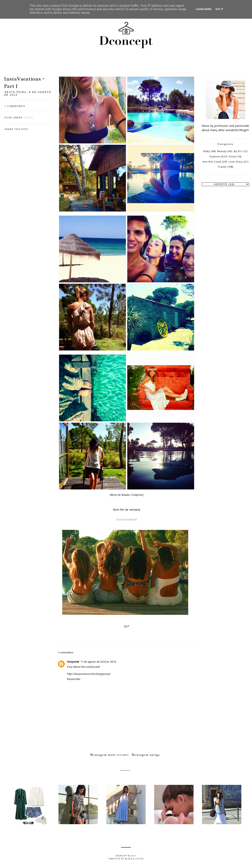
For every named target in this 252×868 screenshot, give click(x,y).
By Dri (238, 151)
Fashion (215, 157)
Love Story (236, 162)
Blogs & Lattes (134, 859)
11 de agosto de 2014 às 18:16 (98, 662)
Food (232, 157)
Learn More (204, 9)
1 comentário (15, 106)
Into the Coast (212, 162)
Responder (74, 679)
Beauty (222, 151)
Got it (219, 9)
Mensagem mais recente (110, 755)
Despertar (73, 662)
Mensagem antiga (146, 755)
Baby (207, 151)
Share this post (17, 129)
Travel (29, 117)
